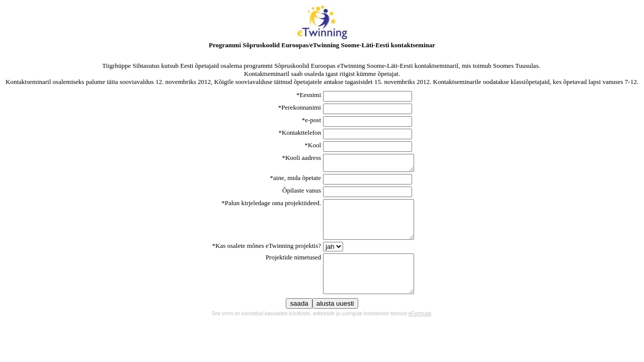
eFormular (420, 332)
